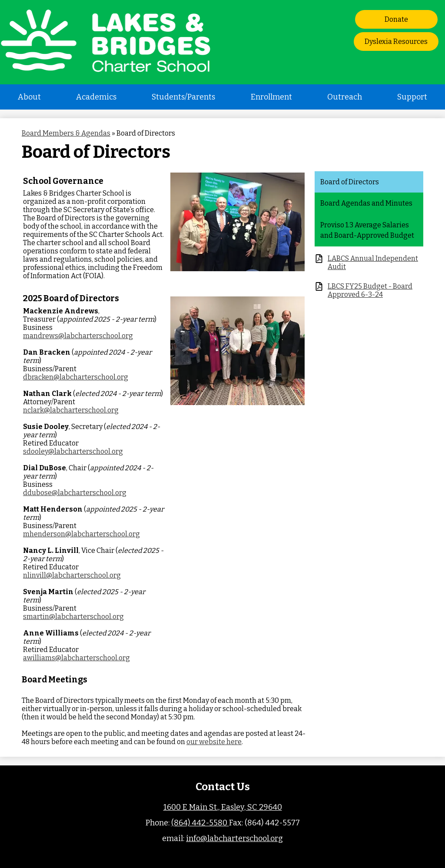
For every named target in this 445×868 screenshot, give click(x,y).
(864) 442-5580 (200, 823)
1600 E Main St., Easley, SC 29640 (223, 807)
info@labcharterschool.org (234, 838)
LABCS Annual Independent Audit (373, 263)
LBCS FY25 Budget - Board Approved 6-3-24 (370, 290)
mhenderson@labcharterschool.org (81, 534)
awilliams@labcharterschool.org (76, 658)
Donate (396, 19)
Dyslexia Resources (396, 42)
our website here (214, 742)
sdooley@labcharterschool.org (73, 451)
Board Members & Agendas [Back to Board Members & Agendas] (66, 133)
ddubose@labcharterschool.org (75, 493)
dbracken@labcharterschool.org (76, 377)
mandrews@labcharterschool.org (78, 336)
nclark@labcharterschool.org (71, 410)
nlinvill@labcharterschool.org (72, 575)
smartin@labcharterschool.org (73, 617)
